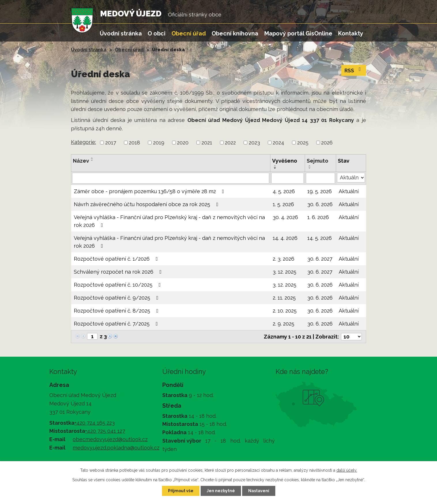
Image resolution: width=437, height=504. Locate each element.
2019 (159, 143)
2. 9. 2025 (284, 324)
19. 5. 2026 (320, 191)
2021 (207, 143)
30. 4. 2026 (285, 217)
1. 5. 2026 (283, 204)
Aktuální (349, 191)
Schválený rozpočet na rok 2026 (119, 272)
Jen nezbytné (221, 491)
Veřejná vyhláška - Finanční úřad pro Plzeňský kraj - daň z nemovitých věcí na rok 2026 (169, 221)
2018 (134, 143)
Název (81, 161)
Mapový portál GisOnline (298, 33)
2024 (278, 143)
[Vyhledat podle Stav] (351, 178)
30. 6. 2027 (320, 259)
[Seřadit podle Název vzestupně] (92, 158)
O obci (157, 33)
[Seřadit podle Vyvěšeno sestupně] (275, 168)
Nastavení (259, 491)
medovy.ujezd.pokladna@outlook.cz (116, 448)
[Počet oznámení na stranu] (351, 337)
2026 (327, 143)
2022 (230, 143)
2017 (111, 143)
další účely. (347, 470)
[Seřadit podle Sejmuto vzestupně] (310, 166)
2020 (183, 143)
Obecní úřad (189, 33)
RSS (354, 70)
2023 (254, 143)
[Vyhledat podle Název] (171, 178)
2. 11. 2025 (284, 298)
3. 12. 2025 (285, 272)
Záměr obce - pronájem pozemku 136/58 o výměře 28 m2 (150, 191)
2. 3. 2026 (284, 259)
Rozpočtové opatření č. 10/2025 (118, 285)
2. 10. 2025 (285, 311)
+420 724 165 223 (95, 423)
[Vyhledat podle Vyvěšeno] (288, 178)
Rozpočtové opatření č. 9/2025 (117, 298)
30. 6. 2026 (320, 204)
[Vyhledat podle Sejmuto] (320, 178)
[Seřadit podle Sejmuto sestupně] (310, 168)
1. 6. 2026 (318, 217)
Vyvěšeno (285, 161)
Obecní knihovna (235, 33)
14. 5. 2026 (320, 238)
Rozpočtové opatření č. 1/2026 (117, 259)
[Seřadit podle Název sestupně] (92, 160)
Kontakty (351, 33)
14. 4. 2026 (285, 238)
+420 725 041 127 (105, 431)
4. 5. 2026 (284, 191)
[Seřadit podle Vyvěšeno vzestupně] (275, 166)
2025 (303, 143)
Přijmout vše (181, 491)
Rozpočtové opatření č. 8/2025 (117, 311)
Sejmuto (318, 161)
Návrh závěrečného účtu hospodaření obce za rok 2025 (147, 204)
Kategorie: (83, 142)
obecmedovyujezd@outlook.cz (110, 439)
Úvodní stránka (121, 33)
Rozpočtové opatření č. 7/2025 (117, 324)
